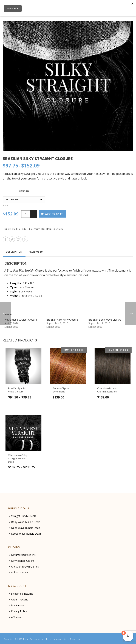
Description (14, 252)
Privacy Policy (18, 611)
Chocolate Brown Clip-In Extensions (107, 390)
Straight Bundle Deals (22, 516)
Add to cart (54, 214)
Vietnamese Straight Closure (21, 320)
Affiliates (15, 617)
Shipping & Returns (21, 594)
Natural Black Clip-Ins (22, 555)
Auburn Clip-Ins (19, 572)
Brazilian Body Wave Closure (105, 320)
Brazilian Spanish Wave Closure (17, 390)
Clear (6, 205)
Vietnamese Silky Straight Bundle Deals (18, 458)
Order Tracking (19, 599)
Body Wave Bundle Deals (25, 522)
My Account (17, 605)
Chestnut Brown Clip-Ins (24, 567)
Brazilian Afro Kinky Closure (62, 320)
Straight (60, 229)
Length (24, 191)
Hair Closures (48, 229)
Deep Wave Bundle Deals (25, 528)
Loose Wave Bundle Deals (25, 534)
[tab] (14, 252)
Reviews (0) (36, 252)
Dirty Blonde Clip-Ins (22, 561)
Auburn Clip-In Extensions (61, 390)
